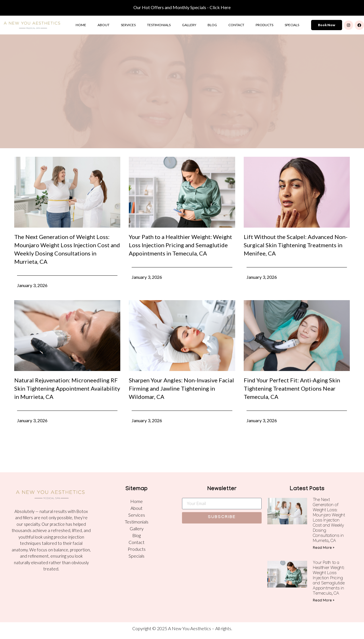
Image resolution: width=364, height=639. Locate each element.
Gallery (189, 25)
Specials (292, 25)
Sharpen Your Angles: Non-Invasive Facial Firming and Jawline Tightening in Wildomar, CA (181, 388)
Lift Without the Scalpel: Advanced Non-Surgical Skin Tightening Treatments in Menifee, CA (296, 245)
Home (81, 25)
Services (128, 25)
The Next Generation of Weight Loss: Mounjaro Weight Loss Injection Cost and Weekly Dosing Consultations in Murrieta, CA (329, 521)
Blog (212, 25)
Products (264, 25)
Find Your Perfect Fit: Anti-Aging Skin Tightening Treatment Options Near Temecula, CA (292, 388)
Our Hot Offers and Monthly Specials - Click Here (182, 7)
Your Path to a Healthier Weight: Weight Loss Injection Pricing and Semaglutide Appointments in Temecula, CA (180, 245)
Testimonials (159, 25)
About (104, 25)
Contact (236, 25)
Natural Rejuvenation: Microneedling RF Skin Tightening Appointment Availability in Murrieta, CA (67, 388)
